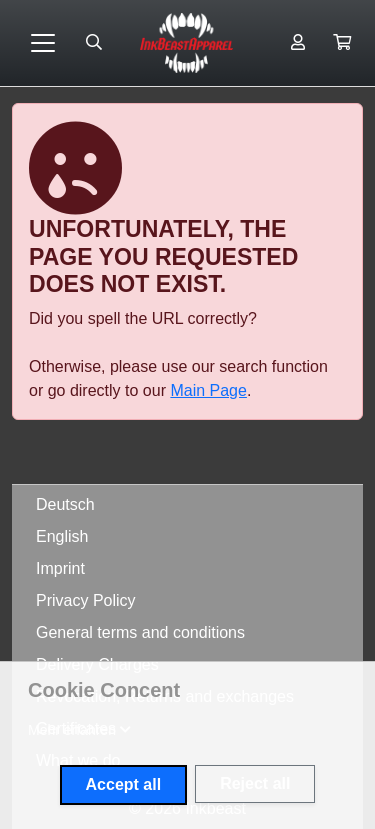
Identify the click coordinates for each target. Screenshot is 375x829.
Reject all (255, 783)
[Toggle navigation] (43, 43)
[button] (342, 43)
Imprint (60, 568)
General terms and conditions (140, 632)
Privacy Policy (86, 600)
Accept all (124, 784)
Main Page (208, 390)
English (62, 536)
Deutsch (65, 504)
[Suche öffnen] (94, 43)
